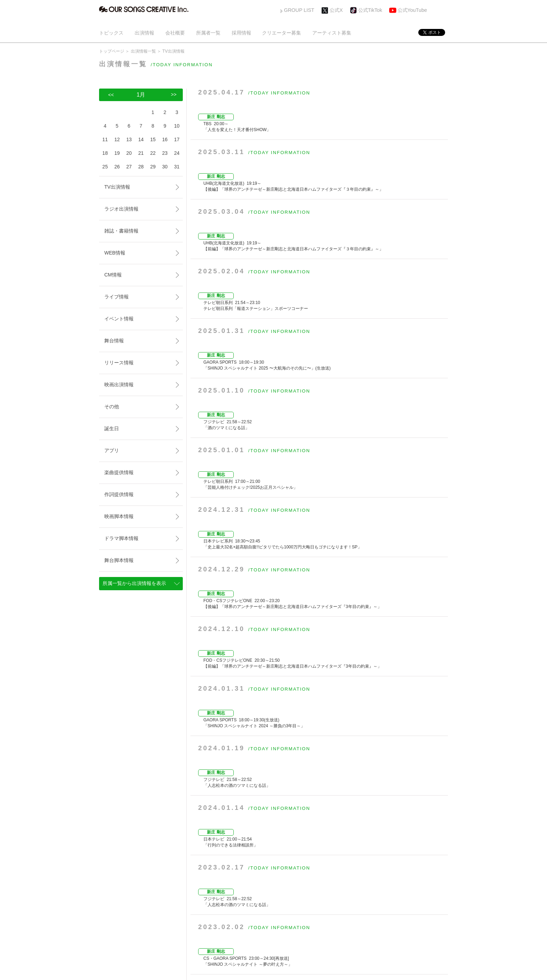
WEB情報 (115, 253)
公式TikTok (370, 10)
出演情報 (144, 33)
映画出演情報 (119, 385)
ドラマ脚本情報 (121, 538)
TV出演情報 (117, 187)
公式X (336, 10)
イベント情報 (119, 319)
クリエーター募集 (282, 33)
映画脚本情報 (119, 516)
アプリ (112, 450)
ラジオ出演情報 (121, 209)
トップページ (112, 51)
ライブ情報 (117, 297)
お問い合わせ (360, 912)
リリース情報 (119, 363)
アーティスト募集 (332, 33)
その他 (112, 407)
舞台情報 (114, 341)
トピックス (111, 33)
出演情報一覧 (143, 51)
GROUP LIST (299, 10)
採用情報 (241, 33)
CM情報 (113, 275)
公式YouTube (413, 10)
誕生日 (112, 428)
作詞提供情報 (119, 494)
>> (374, 876)
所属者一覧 (208, 33)
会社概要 (175, 33)
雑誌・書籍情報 (121, 231)
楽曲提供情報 (119, 472)
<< (111, 95)
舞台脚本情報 (119, 560)
